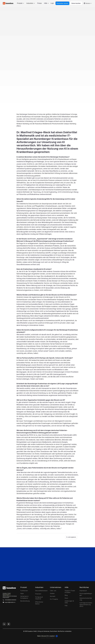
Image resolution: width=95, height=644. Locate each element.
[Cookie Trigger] (48, 638)
